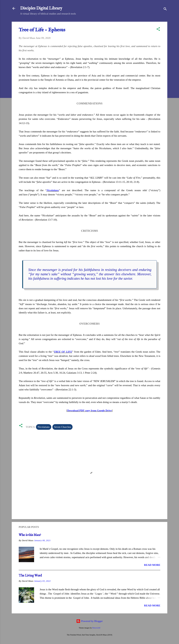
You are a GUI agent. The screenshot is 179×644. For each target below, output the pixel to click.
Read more (152, 565)
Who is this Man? (30, 535)
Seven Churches (62, 427)
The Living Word (30, 576)
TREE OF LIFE (63, 352)
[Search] (165, 10)
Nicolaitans (53, 190)
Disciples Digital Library (41, 8)
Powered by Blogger (89, 621)
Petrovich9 (96, 628)
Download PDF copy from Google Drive (90, 411)
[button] (158, 30)
